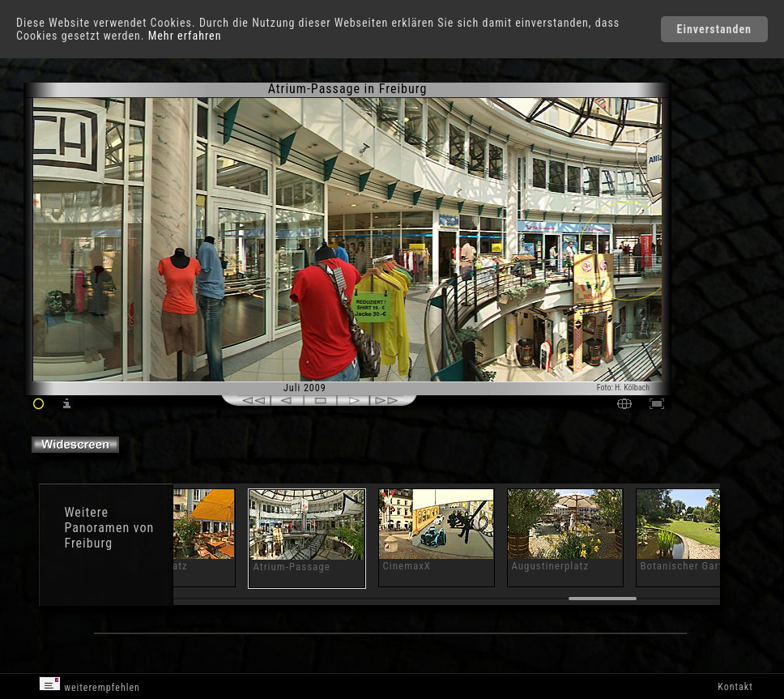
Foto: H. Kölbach (623, 388)
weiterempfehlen (89, 685)
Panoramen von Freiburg (109, 535)
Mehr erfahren (185, 36)
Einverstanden (714, 29)
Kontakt (735, 687)
